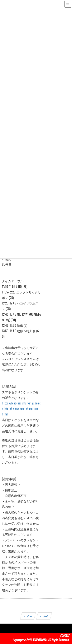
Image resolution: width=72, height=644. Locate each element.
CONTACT (65, 635)
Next (46, 616)
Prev (30, 616)
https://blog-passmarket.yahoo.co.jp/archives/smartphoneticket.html (21, 409)
